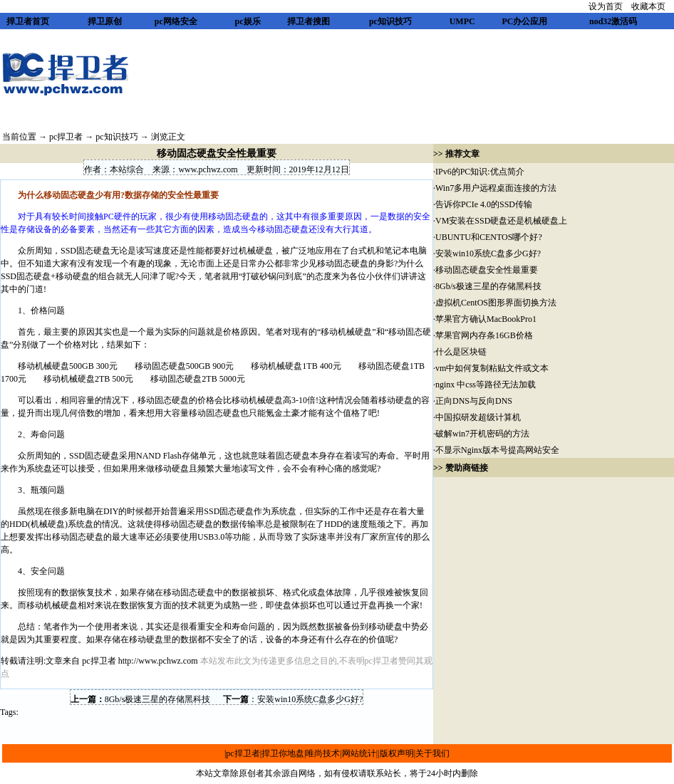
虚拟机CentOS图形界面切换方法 (496, 303)
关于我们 (432, 753)
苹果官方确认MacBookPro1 (486, 319)
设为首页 (606, 6)
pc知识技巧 (390, 21)
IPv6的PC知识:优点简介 (480, 172)
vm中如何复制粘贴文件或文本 (492, 368)
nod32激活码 (613, 21)
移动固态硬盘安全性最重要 (487, 270)
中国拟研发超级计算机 (478, 417)
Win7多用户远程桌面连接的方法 (496, 188)
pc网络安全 (176, 21)
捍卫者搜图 (309, 21)
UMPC (462, 21)
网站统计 (359, 753)
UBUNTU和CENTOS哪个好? (489, 237)
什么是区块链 (461, 352)
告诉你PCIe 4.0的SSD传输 (484, 204)
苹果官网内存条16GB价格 (484, 335)
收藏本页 (648, 6)
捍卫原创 (105, 21)
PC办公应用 (524, 21)
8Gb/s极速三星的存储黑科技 (158, 699)
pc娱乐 (248, 21)
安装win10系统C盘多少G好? (310, 699)
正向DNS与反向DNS (474, 401)
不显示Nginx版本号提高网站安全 (497, 450)
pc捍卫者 (66, 137)
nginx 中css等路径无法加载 (486, 385)
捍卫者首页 (28, 21)
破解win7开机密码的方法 (482, 434)
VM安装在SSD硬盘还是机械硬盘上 (501, 221)
